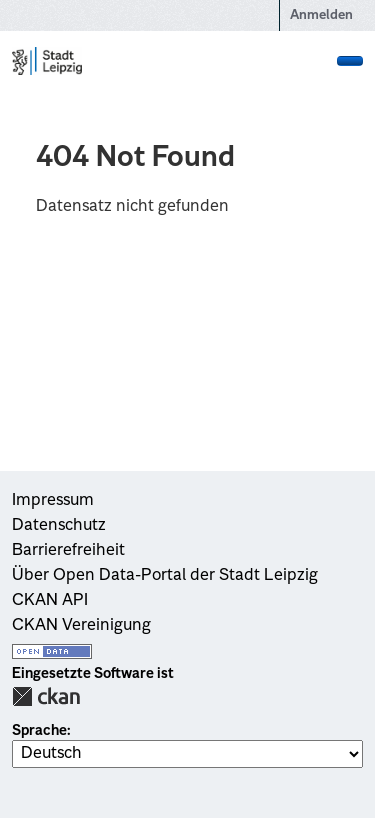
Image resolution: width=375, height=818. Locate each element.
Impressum (53, 501)
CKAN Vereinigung (81, 626)
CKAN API (50, 601)
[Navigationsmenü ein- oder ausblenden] (350, 61)
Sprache (39, 731)
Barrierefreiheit (68, 551)
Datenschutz (59, 526)
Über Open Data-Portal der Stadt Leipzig (165, 576)
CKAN (46, 696)
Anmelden (321, 15)
